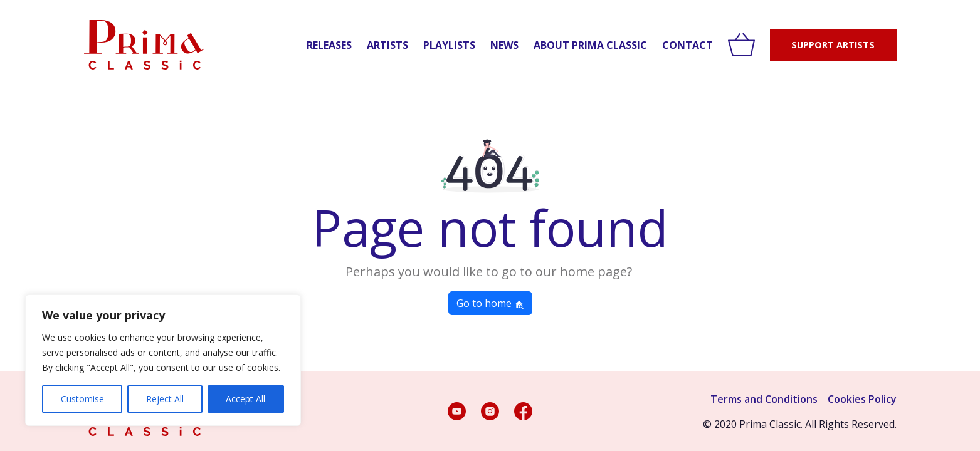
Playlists (449, 45)
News (504, 45)
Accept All (245, 399)
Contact (688, 45)
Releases (329, 45)
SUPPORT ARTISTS (833, 45)
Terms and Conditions (764, 399)
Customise (82, 399)
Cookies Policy (862, 399)
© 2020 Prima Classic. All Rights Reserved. (800, 424)
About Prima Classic (590, 45)
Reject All (165, 399)
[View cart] (741, 45)
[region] (163, 360)
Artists (387, 45)
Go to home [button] (490, 303)
